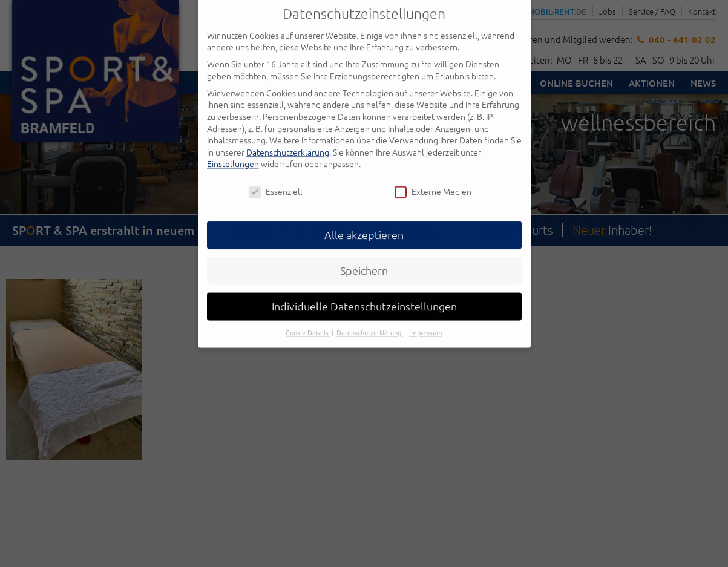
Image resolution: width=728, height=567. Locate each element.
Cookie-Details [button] (308, 320)
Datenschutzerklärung (288, 139)
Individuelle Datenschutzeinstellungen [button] (364, 293)
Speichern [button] (364, 257)
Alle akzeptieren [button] (364, 222)
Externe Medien (433, 179)
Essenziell (276, 179)
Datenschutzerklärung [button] (370, 320)
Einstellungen (233, 151)
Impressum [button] (426, 320)
